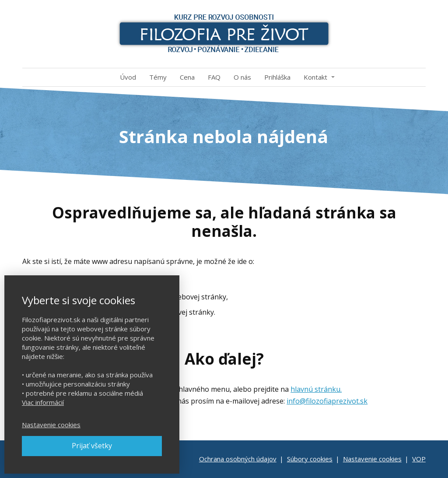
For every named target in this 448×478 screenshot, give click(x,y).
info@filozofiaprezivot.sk (327, 401)
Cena (187, 77)
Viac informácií (43, 402)
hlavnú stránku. (316, 389)
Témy (158, 77)
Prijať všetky (92, 446)
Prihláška (277, 77)
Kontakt (315, 77)
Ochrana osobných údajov (238, 459)
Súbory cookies (310, 459)
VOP (419, 459)
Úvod (128, 77)
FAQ (214, 77)
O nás (242, 77)
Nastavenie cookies (372, 459)
